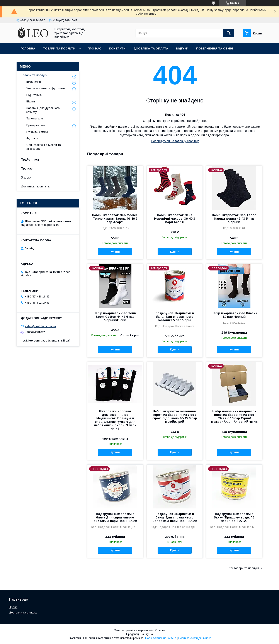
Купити (115, 252)
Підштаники (34, 95)
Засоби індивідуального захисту (43, 110)
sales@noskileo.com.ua (40, 326)
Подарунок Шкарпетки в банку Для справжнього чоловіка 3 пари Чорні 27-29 (175, 517)
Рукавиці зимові (37, 132)
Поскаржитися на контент (161, 638)
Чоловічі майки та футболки (46, 88)
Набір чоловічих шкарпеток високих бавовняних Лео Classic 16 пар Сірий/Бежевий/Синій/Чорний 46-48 (234, 416)
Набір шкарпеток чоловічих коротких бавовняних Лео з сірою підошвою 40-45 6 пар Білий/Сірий (175, 416)
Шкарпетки (34, 82)
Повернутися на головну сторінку (175, 141)
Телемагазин (35, 118)
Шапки (31, 101)
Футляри (32, 138)
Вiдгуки (182, 48)
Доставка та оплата (151, 48)
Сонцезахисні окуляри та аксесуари (44, 147)
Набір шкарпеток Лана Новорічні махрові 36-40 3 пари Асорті (175, 219)
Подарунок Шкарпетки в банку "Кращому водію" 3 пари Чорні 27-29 (234, 517)
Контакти (117, 48)
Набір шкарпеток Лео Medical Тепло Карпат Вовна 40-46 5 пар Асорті (115, 219)
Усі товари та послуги (244, 568)
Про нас (94, 48)
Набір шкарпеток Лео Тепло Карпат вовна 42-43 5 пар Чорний (234, 219)
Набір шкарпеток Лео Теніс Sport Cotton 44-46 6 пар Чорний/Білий (115, 317)
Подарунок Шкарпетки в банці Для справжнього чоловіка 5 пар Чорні (175, 317)
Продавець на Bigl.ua (139, 634)
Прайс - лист (30, 160)
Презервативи (36, 125)
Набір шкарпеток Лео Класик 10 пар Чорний (234, 315)
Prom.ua (160, 630)
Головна (28, 48)
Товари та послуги (59, 48)
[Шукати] (229, 33)
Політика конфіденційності (195, 638)
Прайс (13, 607)
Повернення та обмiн (215, 48)
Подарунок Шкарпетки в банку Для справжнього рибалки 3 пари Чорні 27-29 (115, 517)
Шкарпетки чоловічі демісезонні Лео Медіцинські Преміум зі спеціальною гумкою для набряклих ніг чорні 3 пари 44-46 (115, 420)
